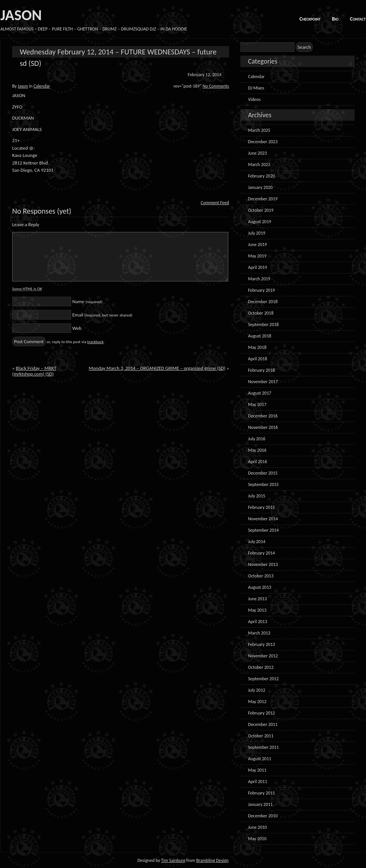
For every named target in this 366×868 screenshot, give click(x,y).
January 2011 (260, 804)
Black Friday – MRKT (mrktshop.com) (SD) (34, 371)
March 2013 (259, 633)
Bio (335, 19)
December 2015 (263, 473)
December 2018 (263, 302)
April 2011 (258, 782)
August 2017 (260, 393)
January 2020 (260, 187)
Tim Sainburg (173, 860)
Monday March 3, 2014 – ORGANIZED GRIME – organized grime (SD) (157, 368)
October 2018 (261, 313)
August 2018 (260, 336)
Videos (254, 99)
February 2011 (262, 793)
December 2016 (263, 416)
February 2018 (262, 370)
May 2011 (257, 770)
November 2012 (263, 656)
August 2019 (260, 222)
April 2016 (258, 462)
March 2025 (259, 130)
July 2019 (257, 233)
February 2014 (262, 553)
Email (102, 315)
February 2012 (262, 713)
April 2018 (258, 359)
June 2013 (257, 599)
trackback (95, 342)
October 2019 (261, 210)
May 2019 (257, 256)
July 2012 (257, 690)
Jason (23, 86)
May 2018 (257, 347)
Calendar (42, 86)
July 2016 (257, 439)
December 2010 (263, 816)
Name (87, 301)
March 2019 (259, 279)
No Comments (216, 86)
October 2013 (261, 576)
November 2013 (263, 564)
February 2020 (262, 176)
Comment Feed (215, 203)
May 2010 (257, 839)
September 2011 (263, 747)
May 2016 (257, 450)
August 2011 (260, 759)
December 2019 (263, 199)
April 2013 (258, 622)
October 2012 (261, 667)
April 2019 (258, 267)
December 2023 (263, 142)
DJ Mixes (256, 88)
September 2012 (263, 679)
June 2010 (257, 827)
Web (77, 328)
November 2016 (263, 427)
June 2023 (257, 153)
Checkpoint (310, 19)
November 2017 (263, 382)
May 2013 (257, 610)
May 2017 (257, 404)
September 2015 (263, 484)
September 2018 (263, 325)
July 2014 (257, 542)
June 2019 (257, 245)
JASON (21, 15)
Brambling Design (212, 860)
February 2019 (262, 290)
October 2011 (261, 736)
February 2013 (262, 644)
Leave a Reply (26, 225)
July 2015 (257, 496)
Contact (358, 19)
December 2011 (263, 724)
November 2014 (263, 519)
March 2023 (259, 165)
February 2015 (262, 507)
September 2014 (263, 530)
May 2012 (257, 702)
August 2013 (260, 587)
